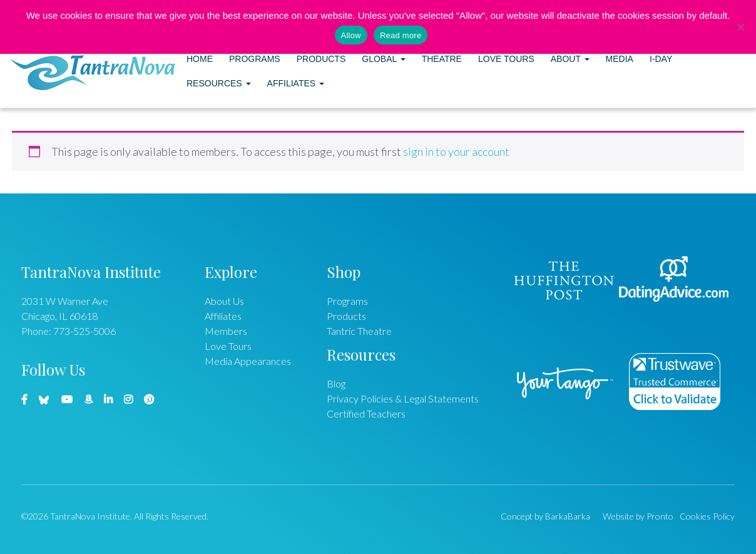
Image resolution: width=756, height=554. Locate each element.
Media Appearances (248, 361)
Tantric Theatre (359, 331)
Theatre (442, 59)
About (570, 59)
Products (321, 59)
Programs (255, 59)
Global (383, 59)
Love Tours (506, 59)
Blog (336, 383)
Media (620, 59)
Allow (351, 35)
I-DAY (661, 59)
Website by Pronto (638, 516)
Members (226, 331)
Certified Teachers (366, 413)
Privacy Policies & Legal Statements (403, 398)
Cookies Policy (707, 516)
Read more (401, 35)
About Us (224, 301)
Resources (219, 83)
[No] (740, 27)
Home (200, 59)
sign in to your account (456, 151)
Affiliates (296, 83)
